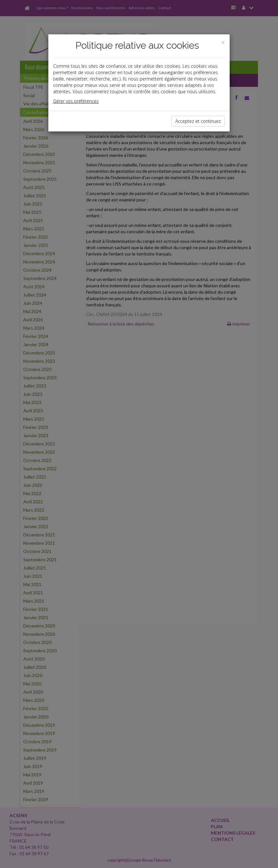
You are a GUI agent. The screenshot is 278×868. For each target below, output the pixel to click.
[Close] (223, 42)
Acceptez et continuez (198, 121)
